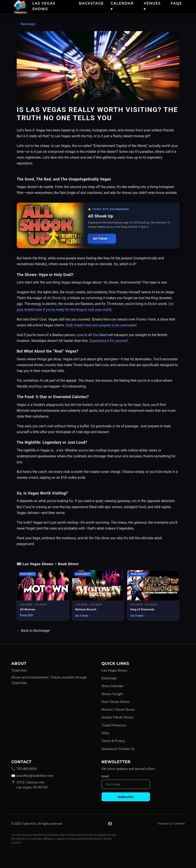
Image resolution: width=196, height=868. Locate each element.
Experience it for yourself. (109, 341)
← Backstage (26, 24)
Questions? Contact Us (118, 749)
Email (105, 776)
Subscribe (126, 797)
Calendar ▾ (122, 6)
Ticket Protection (114, 725)
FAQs (176, 3)
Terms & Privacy (113, 741)
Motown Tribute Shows (118, 710)
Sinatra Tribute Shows (117, 717)
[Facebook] (110, 824)
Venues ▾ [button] (152, 6)
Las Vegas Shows (44, 6)
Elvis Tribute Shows (116, 702)
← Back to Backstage (33, 631)
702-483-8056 (27, 769)
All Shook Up (100, 216)
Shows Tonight (112, 694)
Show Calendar (112, 686)
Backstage (91, 3)
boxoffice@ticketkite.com (35, 776)
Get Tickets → (102, 239)
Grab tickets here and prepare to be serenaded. (101, 325)
